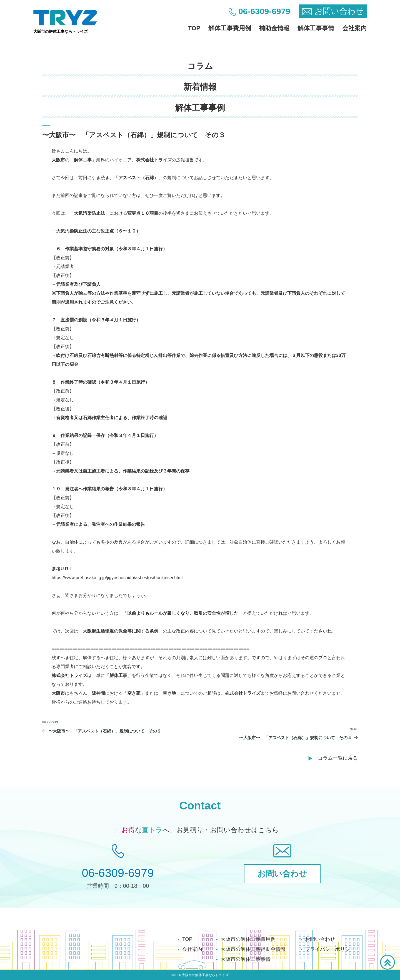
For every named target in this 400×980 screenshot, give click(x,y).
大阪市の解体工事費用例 (248, 939)
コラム (200, 66)
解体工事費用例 (230, 28)
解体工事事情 (316, 28)
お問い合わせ (320, 939)
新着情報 (200, 87)
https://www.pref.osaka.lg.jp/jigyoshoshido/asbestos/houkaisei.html (117, 578)
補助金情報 (274, 28)
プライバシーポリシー (330, 949)
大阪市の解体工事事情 (246, 959)
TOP (194, 28)
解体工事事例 (200, 108)
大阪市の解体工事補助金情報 (253, 949)
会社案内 (354, 28)
